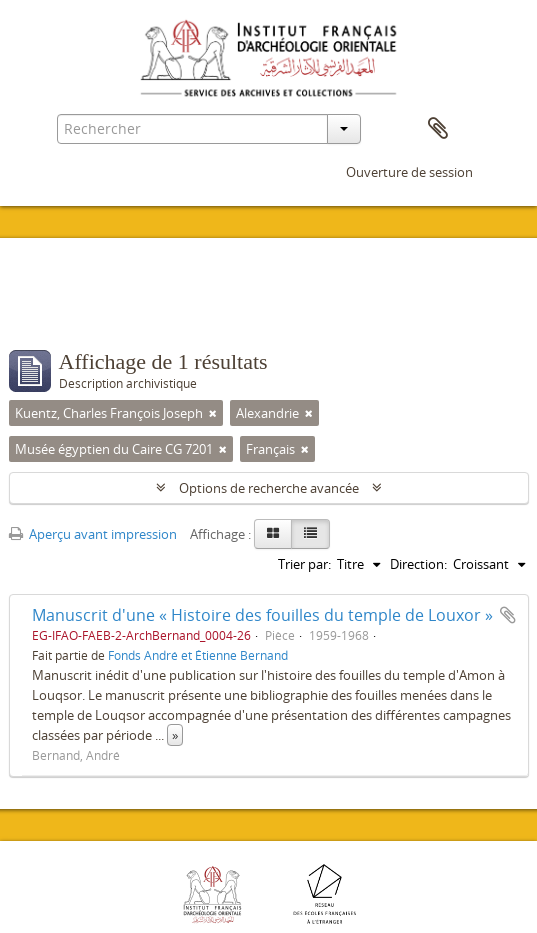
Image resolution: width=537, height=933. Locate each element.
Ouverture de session (409, 172)
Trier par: (304, 564)
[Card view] (273, 534)
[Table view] (310, 534)
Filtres (55, 310)
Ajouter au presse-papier (508, 615)
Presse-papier (438, 129)
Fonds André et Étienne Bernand (198, 655)
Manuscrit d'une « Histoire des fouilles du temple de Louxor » (262, 615)
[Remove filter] (213, 413)
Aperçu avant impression (93, 534)
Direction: (418, 564)
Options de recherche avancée (269, 488)
